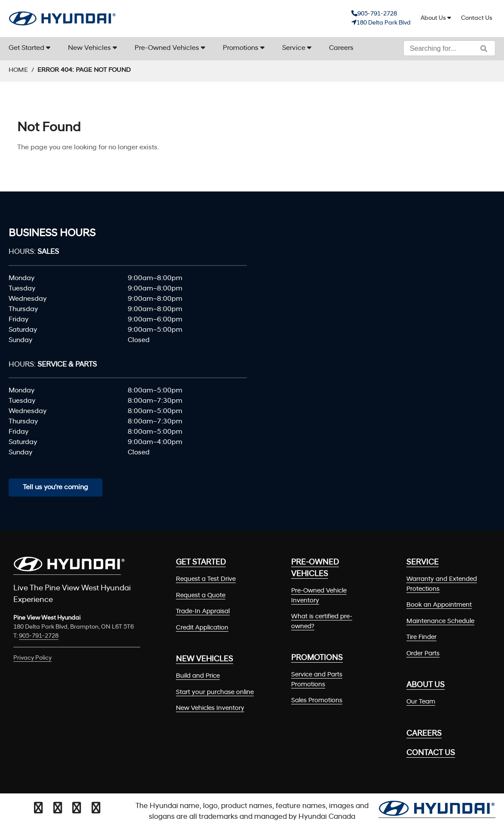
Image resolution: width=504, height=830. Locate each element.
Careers (341, 48)
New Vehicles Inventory (210, 708)
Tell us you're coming (55, 488)
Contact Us (477, 18)
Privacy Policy (32, 658)
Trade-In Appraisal (203, 612)
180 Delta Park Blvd (384, 23)
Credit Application (202, 628)
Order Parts (423, 654)
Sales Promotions (317, 701)
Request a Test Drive (206, 579)
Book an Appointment (439, 605)
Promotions (241, 48)
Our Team (421, 702)
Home (18, 70)
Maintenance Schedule (440, 622)
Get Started (26, 48)
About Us (433, 18)
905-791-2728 (377, 14)
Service (294, 48)
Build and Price (198, 676)
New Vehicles (89, 48)
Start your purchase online (215, 693)
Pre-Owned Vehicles (167, 48)
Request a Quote (201, 596)
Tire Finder (421, 637)
